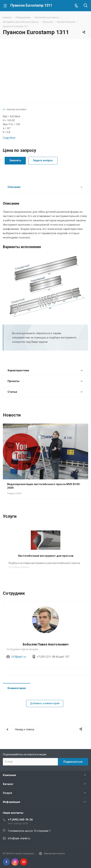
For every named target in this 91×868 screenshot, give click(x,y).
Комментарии (17, 688)
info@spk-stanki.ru (19, 838)
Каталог (8, 784)
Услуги (7, 793)
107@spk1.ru (19, 657)
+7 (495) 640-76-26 (20, 820)
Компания (9, 775)
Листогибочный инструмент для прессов (46, 556)
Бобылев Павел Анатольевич (46, 644)
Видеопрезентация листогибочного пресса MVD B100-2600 (44, 486)
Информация (11, 802)
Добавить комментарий (45, 703)
